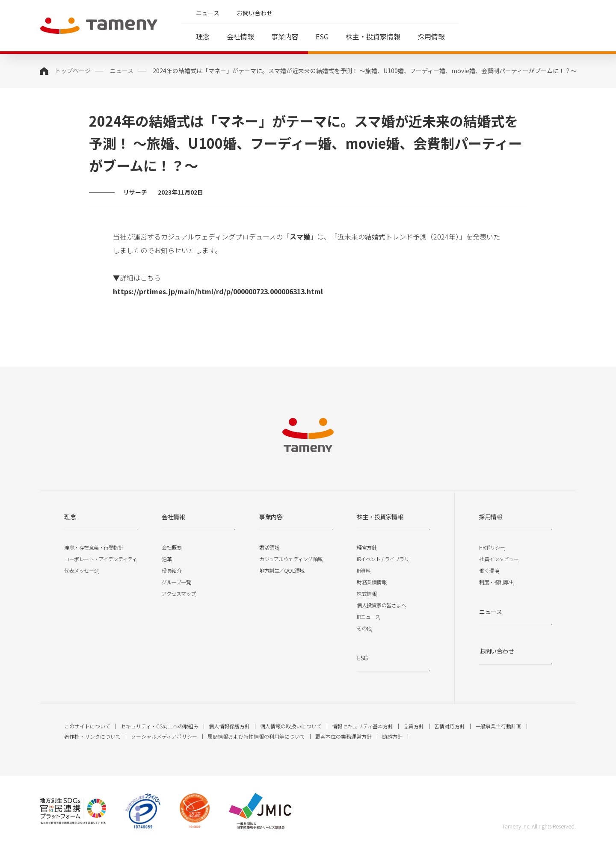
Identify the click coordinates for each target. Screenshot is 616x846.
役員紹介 (172, 570)
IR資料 (364, 570)
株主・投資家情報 (373, 36)
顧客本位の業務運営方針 (344, 736)
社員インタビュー (499, 559)
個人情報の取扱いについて (291, 726)
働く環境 (489, 570)
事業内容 (285, 36)
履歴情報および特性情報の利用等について (256, 736)
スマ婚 (300, 237)
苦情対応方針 (450, 726)
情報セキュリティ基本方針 (363, 726)
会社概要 (172, 547)
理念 (203, 36)
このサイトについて (87, 726)
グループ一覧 (176, 582)
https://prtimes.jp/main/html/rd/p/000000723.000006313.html (218, 291)
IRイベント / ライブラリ (383, 559)
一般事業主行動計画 (498, 726)
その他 (364, 628)
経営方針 (367, 547)
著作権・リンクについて (92, 736)
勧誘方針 (392, 736)
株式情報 (367, 593)
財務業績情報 (372, 582)
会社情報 (240, 36)
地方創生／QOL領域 (282, 570)
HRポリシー (492, 547)
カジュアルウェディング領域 (291, 559)
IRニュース (368, 617)
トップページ (73, 71)
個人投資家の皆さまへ (381, 605)
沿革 (167, 559)
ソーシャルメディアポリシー (164, 736)
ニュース (208, 13)
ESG (322, 36)
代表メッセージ (81, 570)
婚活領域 (269, 547)
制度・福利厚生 (496, 582)
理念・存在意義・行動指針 (94, 547)
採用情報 (431, 36)
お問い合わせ (255, 13)
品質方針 (414, 726)
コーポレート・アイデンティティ (101, 559)
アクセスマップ (179, 593)
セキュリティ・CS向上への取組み (160, 726)
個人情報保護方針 (229, 726)
